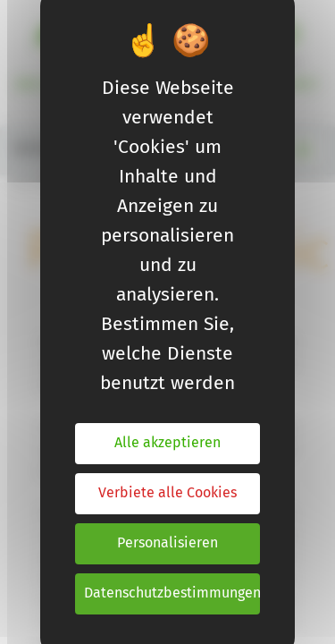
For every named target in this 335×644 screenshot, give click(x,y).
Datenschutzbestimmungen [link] (172, 593)
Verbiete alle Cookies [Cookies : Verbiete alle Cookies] (167, 493)
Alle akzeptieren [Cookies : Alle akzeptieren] (167, 443)
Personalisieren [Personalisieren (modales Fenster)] (167, 543)
